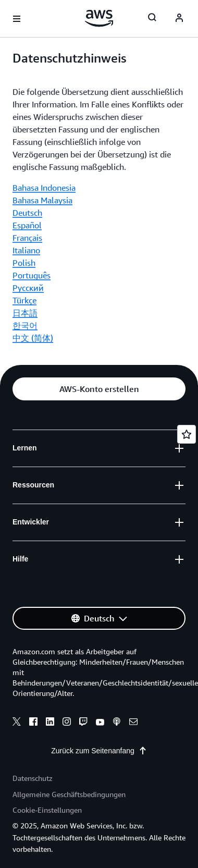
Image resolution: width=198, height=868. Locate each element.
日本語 (25, 313)
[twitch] (83, 723)
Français (27, 238)
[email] (133, 723)
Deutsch (27, 213)
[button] (99, 389)
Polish (24, 263)
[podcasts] (117, 723)
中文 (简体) (33, 338)
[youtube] (100, 723)
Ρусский (28, 288)
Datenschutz (33, 778)
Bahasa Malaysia (42, 200)
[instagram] (67, 723)
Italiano (26, 250)
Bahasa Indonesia (44, 188)
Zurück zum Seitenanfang (99, 751)
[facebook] (33, 723)
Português (32, 275)
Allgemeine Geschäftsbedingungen (69, 794)
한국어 (25, 325)
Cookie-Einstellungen (47, 810)
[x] (17, 723)
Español (27, 225)
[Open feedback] (187, 434)
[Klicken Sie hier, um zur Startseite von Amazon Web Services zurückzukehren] (99, 18)
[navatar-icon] (179, 19)
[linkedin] (50, 723)
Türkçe (24, 300)
